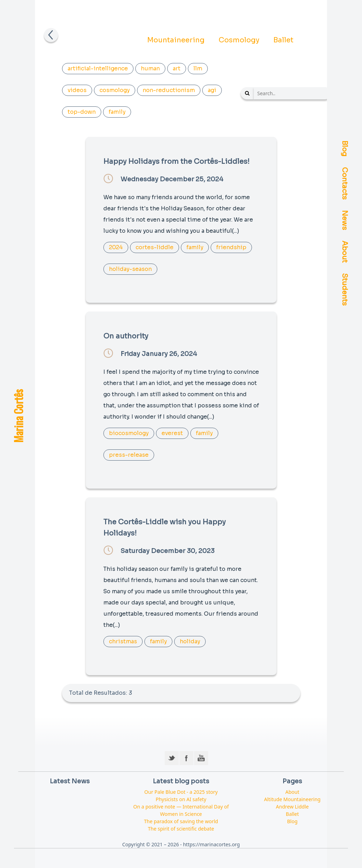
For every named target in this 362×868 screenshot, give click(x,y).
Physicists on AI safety (181, 799)
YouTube (201, 758)
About (345, 252)
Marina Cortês (18, 416)
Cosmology (239, 40)
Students (345, 290)
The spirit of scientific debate (181, 829)
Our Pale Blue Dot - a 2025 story (181, 792)
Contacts (345, 184)
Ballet (283, 40)
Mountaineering (176, 40)
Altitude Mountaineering (292, 799)
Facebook (186, 758)
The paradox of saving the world (181, 821)
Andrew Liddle (292, 807)
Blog (345, 149)
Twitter (172, 758)
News (345, 220)
